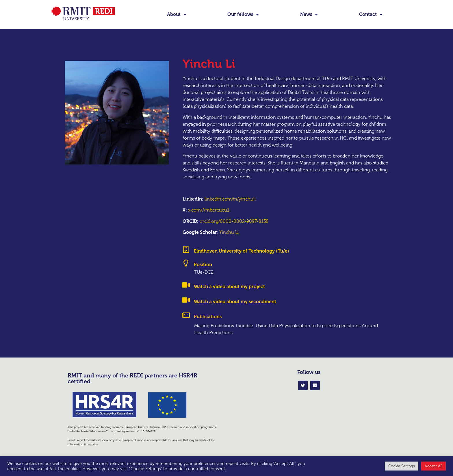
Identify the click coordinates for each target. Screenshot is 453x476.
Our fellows (243, 14)
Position (203, 265)
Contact (371, 14)
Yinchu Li (229, 232)
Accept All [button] (433, 466)
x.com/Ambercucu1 (209, 210)
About (177, 14)
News (309, 14)
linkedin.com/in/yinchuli (230, 199)
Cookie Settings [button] (402, 466)
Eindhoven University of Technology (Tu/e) (242, 251)
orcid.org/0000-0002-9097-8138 (234, 221)
